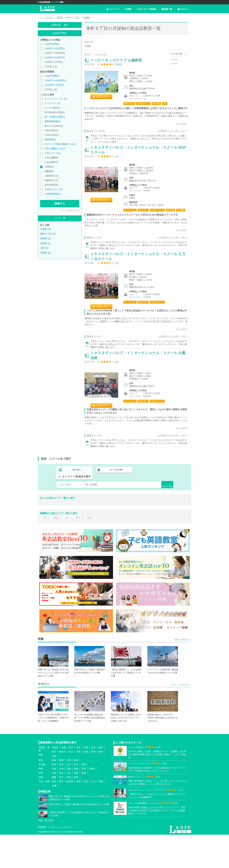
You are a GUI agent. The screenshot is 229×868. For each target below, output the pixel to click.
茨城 (86, 785)
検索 (128, 9)
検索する (60, 204)
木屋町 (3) (45, 229)
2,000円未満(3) (52, 44)
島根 (84, 806)
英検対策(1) (50, 139)
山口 (69, 806)
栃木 (101, 785)
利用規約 (42, 860)
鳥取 (76, 806)
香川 (61, 810)
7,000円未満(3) (52, 76)
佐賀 (86, 815)
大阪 (54, 802)
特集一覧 (167, 9)
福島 (101, 781)
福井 (84, 798)
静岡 (61, 793)
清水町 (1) (45, 243)
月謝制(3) (49, 167)
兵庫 (61, 802)
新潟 (54, 798)
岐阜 (76, 793)
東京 (54, 785)
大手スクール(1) (52, 153)
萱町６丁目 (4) (48, 234)
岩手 (71, 781)
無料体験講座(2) (52, 121)
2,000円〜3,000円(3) (55, 48)
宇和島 (95, 549)
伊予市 (82, 549)
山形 (93, 781)
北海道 (55, 781)
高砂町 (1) (45, 238)
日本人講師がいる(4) (55, 149)
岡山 (61, 806)
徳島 (76, 810)
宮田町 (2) (45, 253)
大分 (93, 815)
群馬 (93, 785)
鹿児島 (70, 815)
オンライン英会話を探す (154, 506)
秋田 (78, 781)
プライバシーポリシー (61, 860)
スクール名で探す (116, 506)
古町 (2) (44, 248)
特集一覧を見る (182, 673)
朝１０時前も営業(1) (55, 117)
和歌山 (92, 802)
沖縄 (54, 819)
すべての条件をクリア (71, 211)
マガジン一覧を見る (180, 718)
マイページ (113, 9)
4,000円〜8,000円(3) (55, 57)
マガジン (183, 9)
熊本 (61, 815)
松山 (45, 549)
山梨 (54, 789)
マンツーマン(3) (52, 103)
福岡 (54, 815)
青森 (64, 781)
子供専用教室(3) (52, 194)
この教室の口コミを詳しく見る (169, 137)
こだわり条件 (64, 514)
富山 (76, 798)
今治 (69, 549)
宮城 (86, 781)
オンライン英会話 (146, 9)
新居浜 (57, 549)
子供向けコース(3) (54, 189)
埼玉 (71, 785)
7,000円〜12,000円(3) (55, 80)
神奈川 (62, 785)
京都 (69, 802)
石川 (69, 798)
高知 (69, 810)
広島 (54, 806)
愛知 (54, 793)
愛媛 (54, 810)
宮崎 (101, 815)
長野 (61, 798)
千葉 (78, 785)
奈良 (84, 802)
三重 (69, 793)
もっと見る (178, 130)
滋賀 (76, 802)
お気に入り (105, 100)
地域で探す (77, 506)
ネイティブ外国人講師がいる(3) (60, 144)
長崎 (78, 815)
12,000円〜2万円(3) (54, 85)
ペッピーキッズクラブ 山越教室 (119, 63)
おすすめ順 (177, 54)
